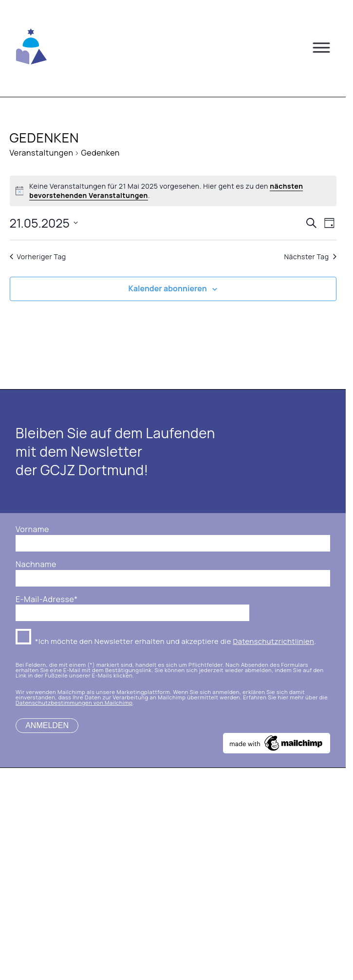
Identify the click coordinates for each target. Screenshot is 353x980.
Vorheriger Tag (38, 257)
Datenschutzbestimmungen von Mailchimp (74, 703)
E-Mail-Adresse (47, 599)
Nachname (36, 564)
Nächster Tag (310, 257)
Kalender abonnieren (168, 288)
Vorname (32, 529)
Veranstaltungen (42, 153)
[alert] (173, 191)
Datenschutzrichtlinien (273, 641)
